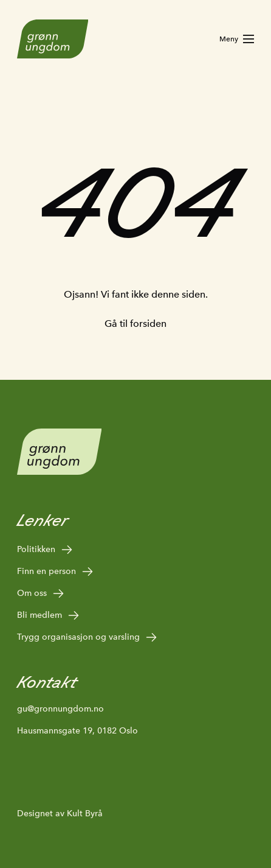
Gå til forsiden (135, 324)
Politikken (45, 550)
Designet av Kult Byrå (60, 813)
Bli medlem (49, 615)
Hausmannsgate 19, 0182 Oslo (77, 730)
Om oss (41, 593)
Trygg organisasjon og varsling (87, 637)
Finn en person (56, 572)
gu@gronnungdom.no (60, 709)
